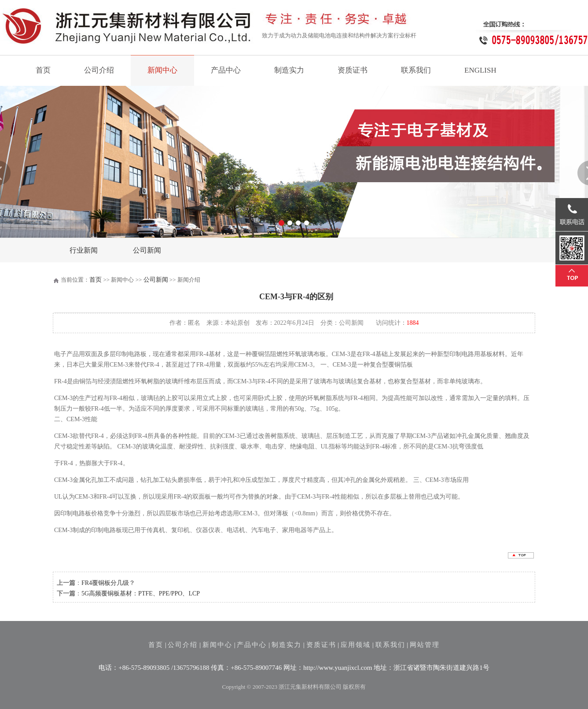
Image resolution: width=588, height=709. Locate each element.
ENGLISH (480, 70)
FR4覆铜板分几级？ (108, 583)
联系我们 (416, 70)
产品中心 (226, 70)
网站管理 (425, 645)
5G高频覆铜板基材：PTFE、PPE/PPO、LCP (141, 593)
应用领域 (356, 645)
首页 (43, 70)
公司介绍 (99, 70)
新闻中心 (162, 70)
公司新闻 (147, 250)
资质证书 (353, 70)
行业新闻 (84, 250)
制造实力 (289, 70)
